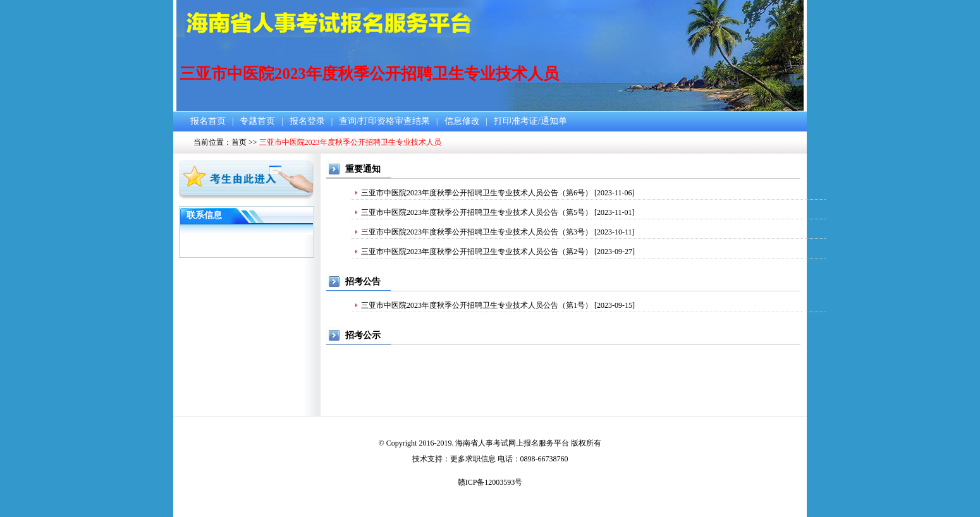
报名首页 (208, 121)
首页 (239, 142)
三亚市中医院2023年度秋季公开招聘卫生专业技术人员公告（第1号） (477, 305)
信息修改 (462, 121)
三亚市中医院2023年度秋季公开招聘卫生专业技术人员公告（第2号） (477, 252)
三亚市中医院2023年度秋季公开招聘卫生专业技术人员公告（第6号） (477, 193)
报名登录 (307, 121)
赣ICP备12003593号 (490, 482)
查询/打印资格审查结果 (384, 121)
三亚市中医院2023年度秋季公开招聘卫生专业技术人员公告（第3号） (477, 232)
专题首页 (257, 121)
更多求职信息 (473, 459)
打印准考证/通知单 (530, 121)
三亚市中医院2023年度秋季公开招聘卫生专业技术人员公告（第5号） (477, 212)
